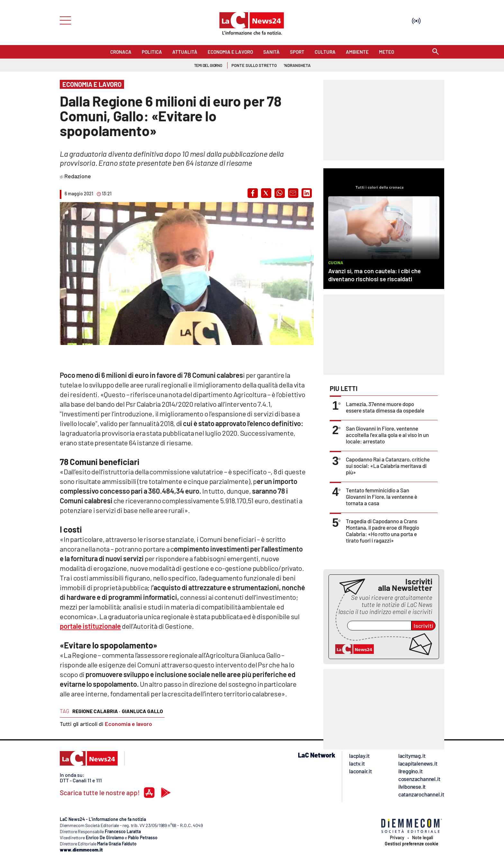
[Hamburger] (63, 20)
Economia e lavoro (128, 724)
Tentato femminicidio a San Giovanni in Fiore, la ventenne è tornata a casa (382, 497)
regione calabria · (96, 711)
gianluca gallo (142, 711)
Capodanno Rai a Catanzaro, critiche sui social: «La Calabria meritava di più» (388, 466)
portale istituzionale (90, 626)
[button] (253, 193)
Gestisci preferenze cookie (412, 844)
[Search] (436, 52)
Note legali (423, 838)
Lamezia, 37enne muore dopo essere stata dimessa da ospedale (385, 407)
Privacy (397, 838)
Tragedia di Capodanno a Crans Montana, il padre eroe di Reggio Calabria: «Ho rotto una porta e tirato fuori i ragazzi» (382, 531)
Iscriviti (423, 626)
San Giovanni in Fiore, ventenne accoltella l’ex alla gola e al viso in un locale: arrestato (387, 435)
